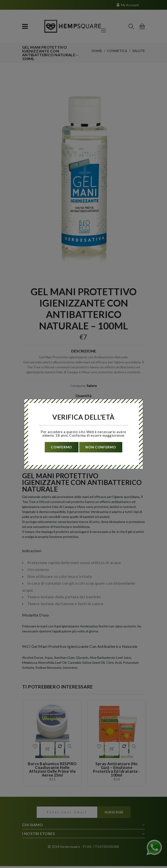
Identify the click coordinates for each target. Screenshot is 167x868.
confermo (61, 447)
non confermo (101, 447)
